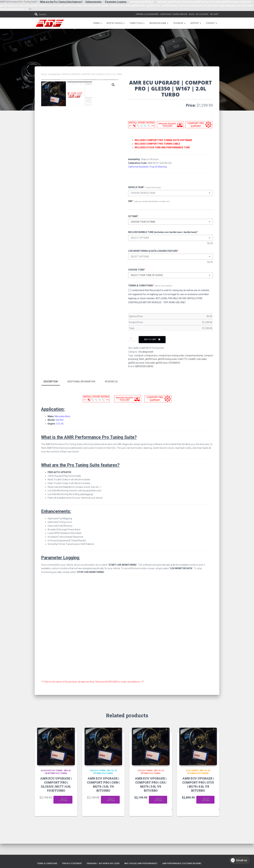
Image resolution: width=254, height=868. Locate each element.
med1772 (183, 359)
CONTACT (211, 23)
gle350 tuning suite (167, 359)
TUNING (97, 23)
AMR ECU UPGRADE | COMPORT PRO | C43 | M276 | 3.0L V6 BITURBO (151, 784)
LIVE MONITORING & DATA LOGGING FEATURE (153, 251)
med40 (192, 359)
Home (44, 74)
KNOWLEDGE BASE (159, 23)
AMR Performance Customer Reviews (182, 863)
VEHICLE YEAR (136, 187)
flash (142, 359)
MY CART (214, 14)
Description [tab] (51, 382)
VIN (131, 201)
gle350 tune (151, 359)
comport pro (151, 355)
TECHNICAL (179, 23)
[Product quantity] (132, 339)
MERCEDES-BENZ (144, 366)
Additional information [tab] (81, 382)
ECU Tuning (192, 771)
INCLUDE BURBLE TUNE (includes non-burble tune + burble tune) (163, 232)
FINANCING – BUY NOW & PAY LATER (103, 863)
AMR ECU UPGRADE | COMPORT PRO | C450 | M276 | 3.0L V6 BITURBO (103, 784)
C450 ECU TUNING (98, 771)
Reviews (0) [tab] (111, 382)
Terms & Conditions (47, 863)
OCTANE (133, 216)
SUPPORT (196, 23)
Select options (63, 800)
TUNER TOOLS (137, 23)
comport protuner (194, 355)
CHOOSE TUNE (137, 270)
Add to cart (150, 339)
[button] (113, 85)
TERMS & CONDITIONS (141, 286)
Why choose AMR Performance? (141, 863)
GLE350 (60, 420)
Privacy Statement (72, 863)
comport (139, 355)
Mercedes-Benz (62, 416)
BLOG (192, 14)
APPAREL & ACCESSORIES (147, 14)
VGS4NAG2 (174, 363)
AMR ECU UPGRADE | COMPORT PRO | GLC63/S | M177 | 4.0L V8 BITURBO (56, 784)
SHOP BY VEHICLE (116, 23)
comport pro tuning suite (171, 355)
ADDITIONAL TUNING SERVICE (174, 14)
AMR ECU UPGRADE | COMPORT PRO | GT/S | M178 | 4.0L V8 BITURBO (198, 784)
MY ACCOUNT (202, 14)
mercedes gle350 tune (156, 363)
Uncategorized (54, 74)
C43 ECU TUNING (145, 771)
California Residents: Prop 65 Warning (147, 167)
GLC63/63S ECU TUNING (52, 771)
